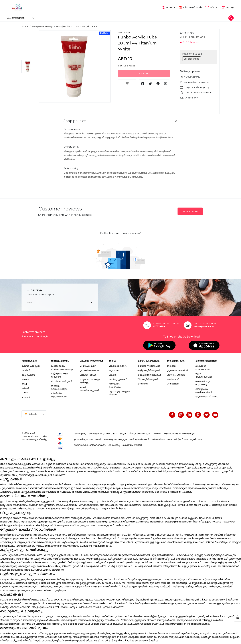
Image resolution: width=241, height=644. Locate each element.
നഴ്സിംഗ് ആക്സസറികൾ (204, 374)
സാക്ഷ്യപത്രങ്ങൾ (132, 444)
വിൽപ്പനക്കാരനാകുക (139, 433)
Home (25, 25)
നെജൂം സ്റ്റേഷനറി (197, 36)
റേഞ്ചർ (26, 396)
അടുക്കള (171, 365)
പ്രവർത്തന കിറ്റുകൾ (61, 380)
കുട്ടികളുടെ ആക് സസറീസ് (59, 374)
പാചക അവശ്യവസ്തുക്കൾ (89, 388)
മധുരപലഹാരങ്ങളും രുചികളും (90, 380)
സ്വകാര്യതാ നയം (162, 438)
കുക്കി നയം (196, 438)
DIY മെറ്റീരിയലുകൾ (148, 378)
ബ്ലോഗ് (157, 433)
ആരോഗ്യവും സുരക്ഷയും (203, 382)
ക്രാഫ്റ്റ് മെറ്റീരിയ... (64, 25)
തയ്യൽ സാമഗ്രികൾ (149, 365)
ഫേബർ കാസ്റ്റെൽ (31, 365)
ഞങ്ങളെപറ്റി (80, 433)
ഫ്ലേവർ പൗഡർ (88, 374)
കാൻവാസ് (143, 383)
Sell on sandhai (192, 58)
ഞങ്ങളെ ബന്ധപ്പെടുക (115, 438)
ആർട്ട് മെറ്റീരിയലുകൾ (149, 369)
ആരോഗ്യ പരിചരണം (207, 396)
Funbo (25, 392)
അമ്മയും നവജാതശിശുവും (59, 386)
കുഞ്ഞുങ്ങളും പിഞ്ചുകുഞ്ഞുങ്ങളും (62, 367)
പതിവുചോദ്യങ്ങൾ (139, 438)
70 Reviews (192, 41)
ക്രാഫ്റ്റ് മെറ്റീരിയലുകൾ (149, 374)
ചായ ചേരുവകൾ (88, 365)
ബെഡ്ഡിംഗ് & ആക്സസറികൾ (204, 390)
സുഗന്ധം (114, 369)
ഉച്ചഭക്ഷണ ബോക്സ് (177, 369)
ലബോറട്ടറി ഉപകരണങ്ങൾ (203, 367)
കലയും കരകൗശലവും (42, 25)
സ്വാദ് (25, 387)
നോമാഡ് (26, 378)
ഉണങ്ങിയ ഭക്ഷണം (89, 369)
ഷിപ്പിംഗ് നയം (181, 438)
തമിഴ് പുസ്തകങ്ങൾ (118, 378)
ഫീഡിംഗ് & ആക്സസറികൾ (59, 394)
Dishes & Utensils (176, 374)
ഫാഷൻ (113, 374)
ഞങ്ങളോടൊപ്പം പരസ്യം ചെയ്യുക (107, 433)
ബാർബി (26, 369)
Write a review (190, 210)
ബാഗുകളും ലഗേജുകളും (115, 384)
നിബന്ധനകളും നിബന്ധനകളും (90, 444)
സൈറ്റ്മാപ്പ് (114, 444)
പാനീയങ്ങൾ (173, 383)
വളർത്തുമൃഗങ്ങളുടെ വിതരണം (119, 392)
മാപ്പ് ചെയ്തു (28, 374)
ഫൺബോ (124, 31)
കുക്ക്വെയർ (173, 378)
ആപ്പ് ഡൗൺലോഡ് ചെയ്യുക (179, 433)
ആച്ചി (24, 383)
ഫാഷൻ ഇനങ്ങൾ (118, 365)
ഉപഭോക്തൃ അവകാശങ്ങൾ (87, 438)
